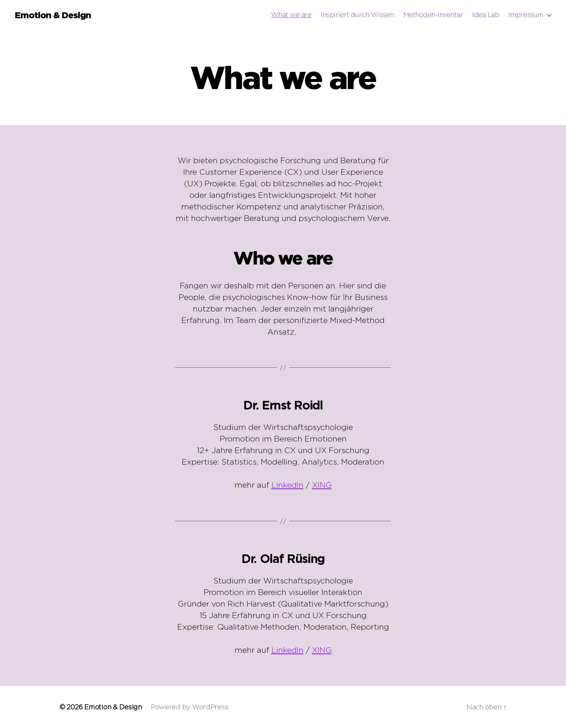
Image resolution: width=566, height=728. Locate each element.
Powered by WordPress (190, 707)
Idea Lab (486, 15)
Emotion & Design (53, 15)
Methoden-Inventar (433, 15)
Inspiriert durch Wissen (357, 15)
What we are (291, 15)
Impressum (526, 15)
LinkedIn (287, 485)
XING (322, 485)
